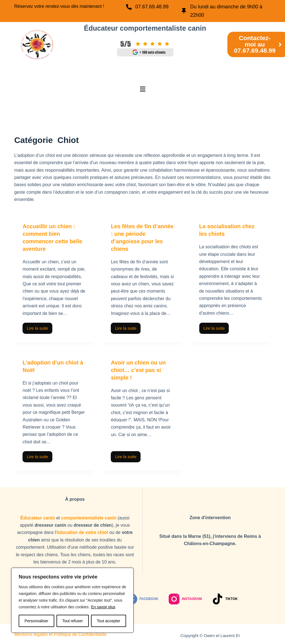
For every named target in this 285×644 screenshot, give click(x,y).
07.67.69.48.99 (152, 7)
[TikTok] (225, 598)
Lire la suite (40, 326)
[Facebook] (142, 598)
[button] (142, 89)
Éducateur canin (38, 517)
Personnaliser (36, 621)
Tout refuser (73, 621)
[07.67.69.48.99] (129, 7)
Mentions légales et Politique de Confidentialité (60, 633)
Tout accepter (109, 621)
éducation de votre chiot (83, 531)
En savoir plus (103, 607)
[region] (72, 600)
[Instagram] (185, 598)
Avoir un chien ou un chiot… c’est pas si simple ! (138, 369)
